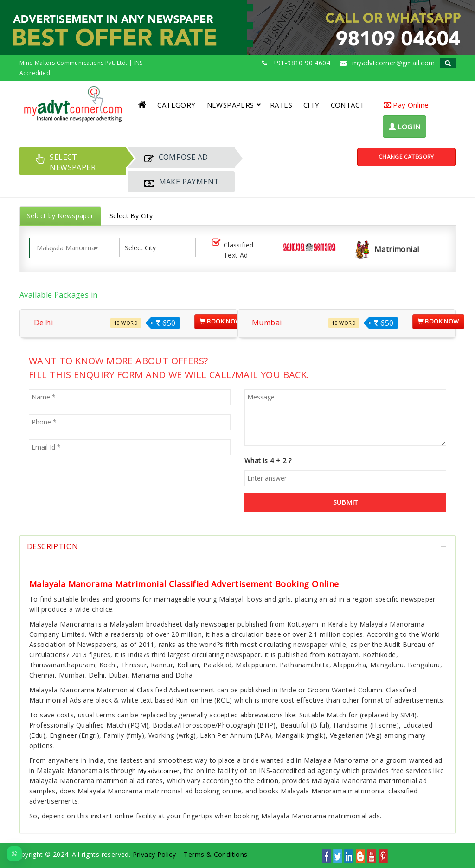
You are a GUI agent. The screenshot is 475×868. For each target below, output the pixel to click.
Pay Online (406, 105)
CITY (311, 105)
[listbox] (144, 248)
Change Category (406, 157)
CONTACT (348, 105)
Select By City (131, 216)
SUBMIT (346, 502)
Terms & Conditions (215, 854)
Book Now (220, 321)
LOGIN (405, 127)
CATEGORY (176, 105)
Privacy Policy (154, 854)
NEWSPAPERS (234, 105)
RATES (281, 105)
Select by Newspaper (60, 216)
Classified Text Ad (232, 250)
